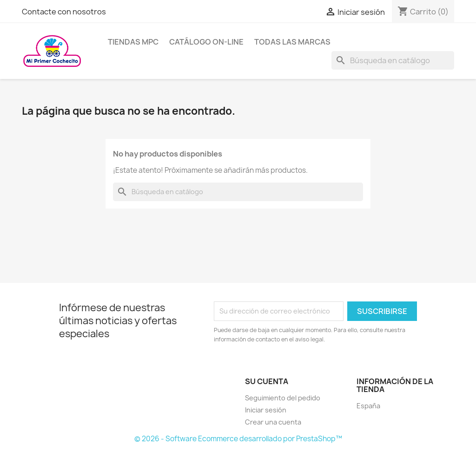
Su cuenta (267, 381)
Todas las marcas (292, 42)
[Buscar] (393, 60)
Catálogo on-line (206, 42)
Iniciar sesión (266, 410)
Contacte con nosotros (64, 12)
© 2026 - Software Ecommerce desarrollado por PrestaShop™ (238, 439)
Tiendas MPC (133, 42)
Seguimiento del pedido (283, 398)
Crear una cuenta (273, 422)
